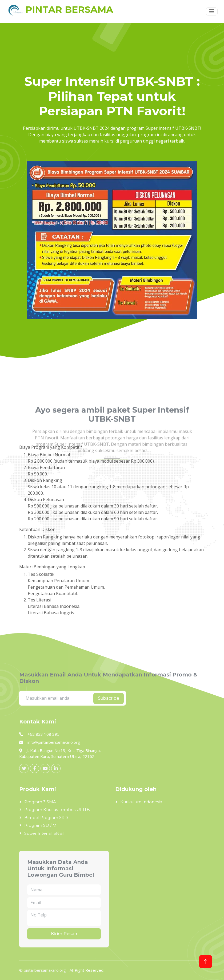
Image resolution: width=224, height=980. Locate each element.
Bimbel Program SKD (46, 818)
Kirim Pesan (64, 934)
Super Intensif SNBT (45, 833)
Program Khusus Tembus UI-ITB (57, 810)
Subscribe (109, 698)
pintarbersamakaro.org (45, 970)
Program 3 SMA (40, 802)
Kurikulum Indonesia (141, 802)
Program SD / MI (41, 825)
